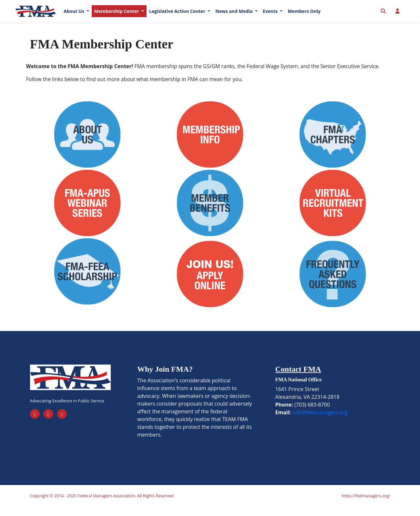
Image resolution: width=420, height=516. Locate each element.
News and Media (235, 16)
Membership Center (117, 16)
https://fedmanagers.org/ (366, 505)
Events (271, 16)
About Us (74, 16)
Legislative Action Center (178, 16)
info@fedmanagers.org (320, 422)
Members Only (304, 16)
